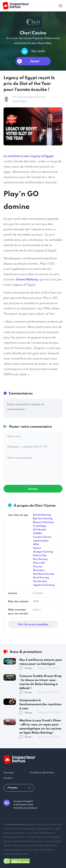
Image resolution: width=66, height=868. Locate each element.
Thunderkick (40, 581)
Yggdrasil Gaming (44, 585)
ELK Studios (40, 530)
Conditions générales (42, 773)
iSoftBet (38, 533)
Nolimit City (40, 556)
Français (19, 788)
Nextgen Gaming (43, 552)
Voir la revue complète (33, 625)
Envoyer (33, 489)
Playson (38, 567)
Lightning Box (41, 541)
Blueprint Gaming (43, 522)
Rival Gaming (41, 578)
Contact (8, 778)
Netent (37, 548)
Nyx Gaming (40, 559)
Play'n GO (39, 563)
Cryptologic (40, 526)
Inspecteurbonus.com (18, 824)
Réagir (26, 668)
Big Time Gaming (43, 519)
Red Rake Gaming (44, 574)
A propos (9, 773)
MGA (36, 544)
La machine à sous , (29, 156)
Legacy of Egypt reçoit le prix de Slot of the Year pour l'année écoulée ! (29, 84)
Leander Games (42, 537)
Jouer (35, 61)
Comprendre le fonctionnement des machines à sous (40, 704)
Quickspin (39, 570)
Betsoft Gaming (42, 515)
